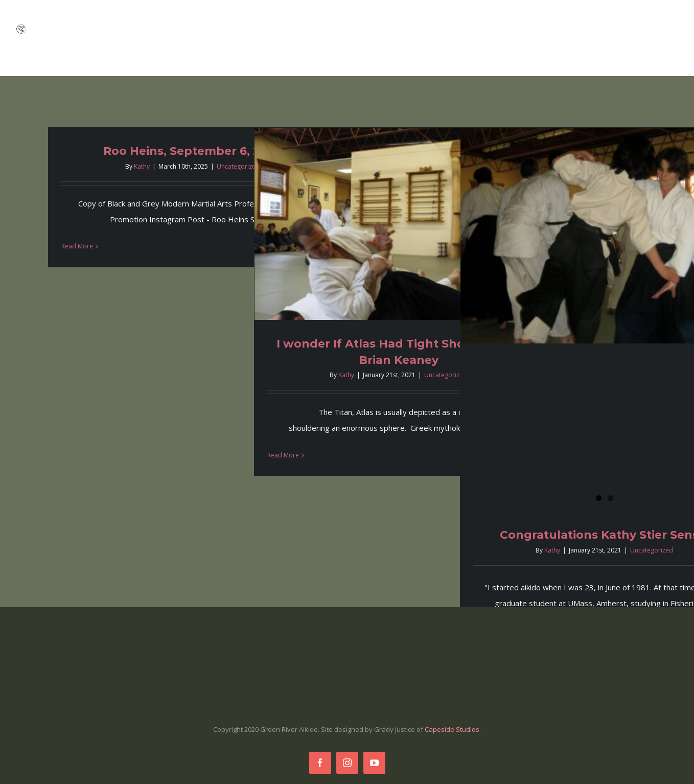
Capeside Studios (452, 729)
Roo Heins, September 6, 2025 (192, 151)
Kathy (142, 166)
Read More (77, 246)
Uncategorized (238, 166)
